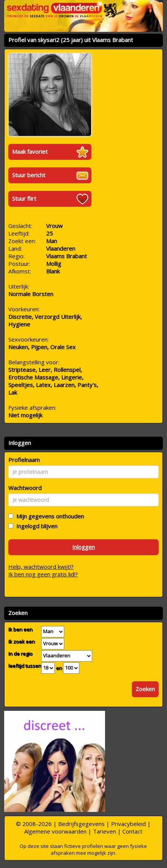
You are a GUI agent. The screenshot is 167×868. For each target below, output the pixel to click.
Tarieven (104, 831)
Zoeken (145, 689)
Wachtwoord (25, 488)
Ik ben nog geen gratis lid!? (43, 574)
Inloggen (83, 547)
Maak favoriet (30, 151)
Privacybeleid (128, 824)
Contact (132, 831)
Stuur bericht (29, 175)
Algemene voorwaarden (55, 831)
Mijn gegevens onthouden (49, 516)
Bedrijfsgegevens (81, 824)
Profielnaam (24, 460)
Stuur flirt (24, 198)
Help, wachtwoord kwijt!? (41, 567)
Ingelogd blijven (35, 526)
